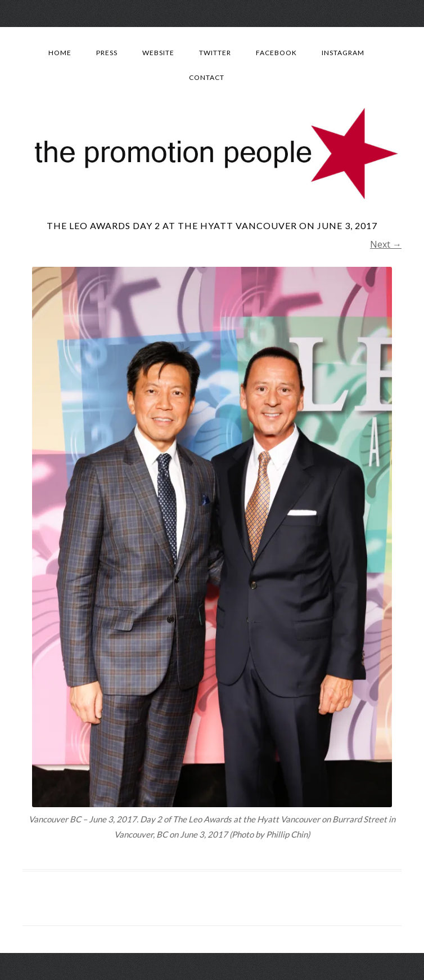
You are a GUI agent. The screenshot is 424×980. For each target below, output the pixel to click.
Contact (207, 77)
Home (60, 53)
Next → (386, 244)
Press (107, 53)
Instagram (343, 53)
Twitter (215, 53)
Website (158, 53)
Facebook (276, 53)
